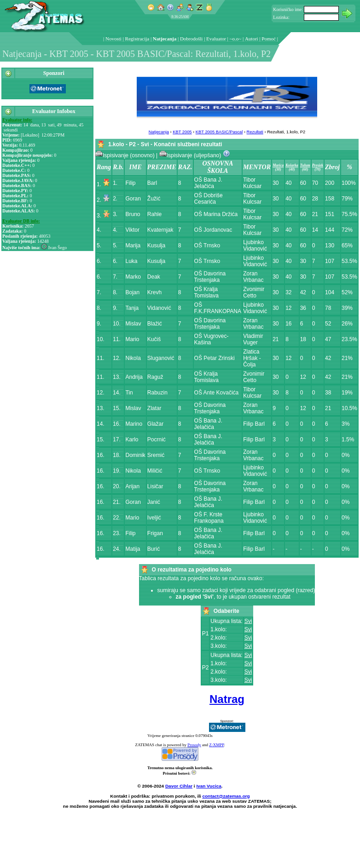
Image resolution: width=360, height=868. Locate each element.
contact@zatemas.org (226, 796)
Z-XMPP (216, 745)
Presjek (318, 165)
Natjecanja (165, 39)
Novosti (113, 39)
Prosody (194, 745)
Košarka (292, 165)
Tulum (305, 165)
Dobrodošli (192, 39)
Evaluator (216, 39)
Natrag (227, 699)
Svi (248, 621)
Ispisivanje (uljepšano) (191, 155)
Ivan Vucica (209, 786)
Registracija (137, 39)
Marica (278, 165)
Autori (252, 39)
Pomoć (269, 39)
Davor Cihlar (179, 786)
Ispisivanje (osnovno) (126, 155)
